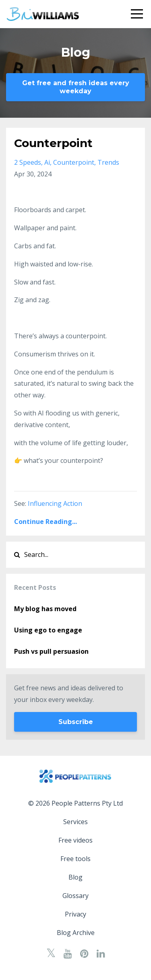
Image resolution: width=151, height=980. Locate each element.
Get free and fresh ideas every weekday (76, 87)
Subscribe (76, 722)
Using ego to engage (48, 630)
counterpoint (74, 162)
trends (108, 162)
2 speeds (28, 162)
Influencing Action (55, 503)
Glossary (75, 896)
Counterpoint (53, 143)
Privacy (75, 914)
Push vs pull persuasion (51, 651)
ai (47, 162)
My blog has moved (45, 609)
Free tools (75, 859)
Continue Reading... (46, 522)
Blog (75, 877)
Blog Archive (76, 933)
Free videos (75, 840)
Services (75, 822)
